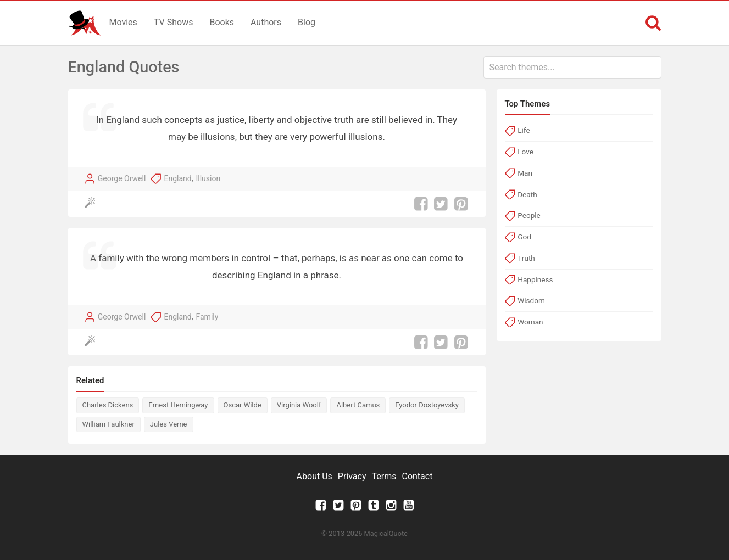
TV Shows (174, 22)
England (178, 178)
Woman (530, 322)
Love (525, 152)
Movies (123, 22)
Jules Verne (169, 424)
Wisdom (531, 300)
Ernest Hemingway (178, 405)
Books (222, 22)
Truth (526, 258)
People (529, 215)
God (524, 237)
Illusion (208, 178)
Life (524, 130)
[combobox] (572, 67)
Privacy (352, 476)
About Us (315, 476)
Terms (384, 476)
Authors (266, 22)
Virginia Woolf (299, 405)
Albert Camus (358, 405)
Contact (417, 476)
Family (207, 317)
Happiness (535, 279)
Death (527, 194)
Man (525, 173)
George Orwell (122, 178)
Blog (307, 22)
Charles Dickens (108, 405)
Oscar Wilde (243, 405)
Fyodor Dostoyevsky (427, 405)
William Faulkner (108, 424)
